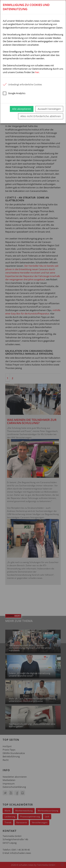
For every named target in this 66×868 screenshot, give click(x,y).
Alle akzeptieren (22, 109)
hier (37, 72)
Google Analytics (14, 93)
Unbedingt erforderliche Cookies (22, 84)
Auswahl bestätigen (49, 109)
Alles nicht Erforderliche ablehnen (41, 116)
